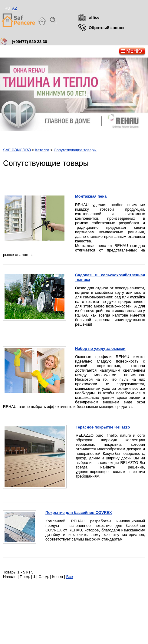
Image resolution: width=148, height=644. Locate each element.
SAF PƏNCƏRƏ (17, 150)
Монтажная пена (91, 196)
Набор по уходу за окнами (100, 348)
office (94, 17)
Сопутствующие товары (75, 150)
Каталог (42, 150)
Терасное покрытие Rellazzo (103, 427)
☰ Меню (131, 51)
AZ (15, 8)
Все (70, 577)
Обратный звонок (107, 28)
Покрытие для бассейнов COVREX (79, 513)
